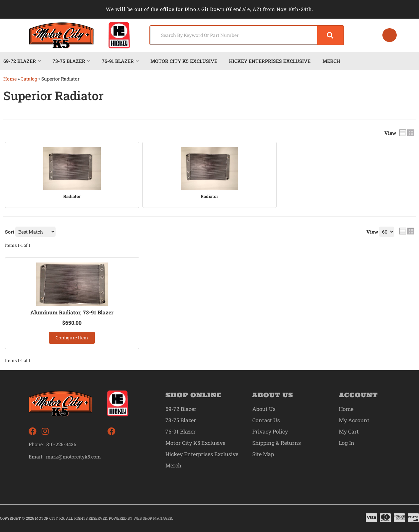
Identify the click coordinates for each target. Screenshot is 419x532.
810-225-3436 (61, 444)
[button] (247, 35)
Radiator (72, 196)
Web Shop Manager (153, 518)
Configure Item (72, 338)
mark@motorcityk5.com (74, 457)
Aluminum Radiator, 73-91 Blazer (72, 312)
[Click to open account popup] (389, 35)
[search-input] (233, 35)
